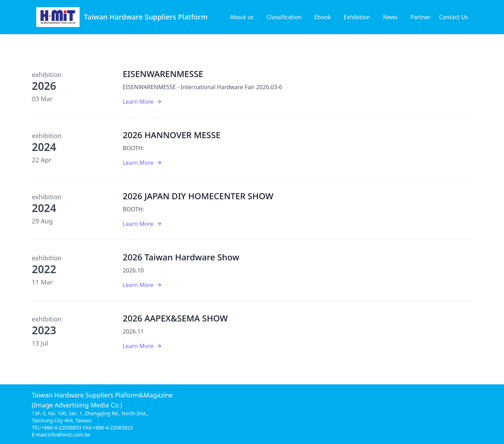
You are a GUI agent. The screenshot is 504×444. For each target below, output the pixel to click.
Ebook (323, 17)
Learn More (143, 102)
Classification (284, 17)
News (390, 17)
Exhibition (357, 17)
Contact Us (453, 17)
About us (242, 17)
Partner (421, 17)
